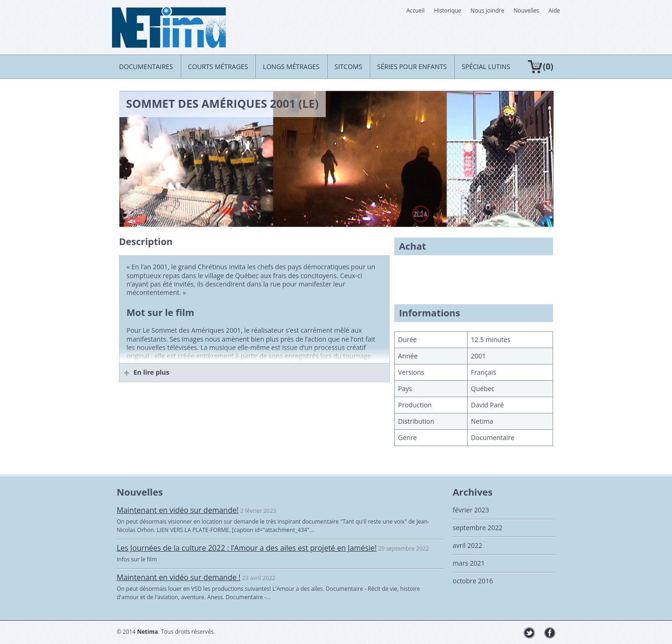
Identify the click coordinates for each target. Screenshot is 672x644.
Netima (148, 632)
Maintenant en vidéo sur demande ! (178, 577)
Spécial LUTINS (486, 66)
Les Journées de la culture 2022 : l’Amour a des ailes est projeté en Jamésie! (247, 548)
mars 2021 (469, 563)
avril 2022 (467, 545)
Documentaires (146, 66)
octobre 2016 (473, 581)
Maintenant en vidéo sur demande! (178, 510)
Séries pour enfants (412, 66)
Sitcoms (348, 66)
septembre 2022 (478, 528)
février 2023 (471, 510)
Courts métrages (218, 66)
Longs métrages (291, 66)
